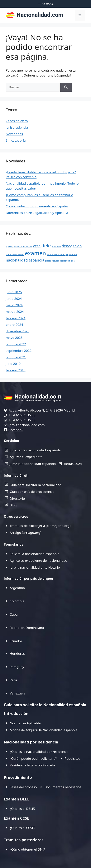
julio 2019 (13, 364)
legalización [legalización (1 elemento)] (71, 254)
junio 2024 (14, 299)
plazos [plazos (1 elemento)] (48, 261)
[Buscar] (66, 87)
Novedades (14, 134)
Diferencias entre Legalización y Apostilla (37, 213)
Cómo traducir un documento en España (37, 206)
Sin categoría (16, 140)
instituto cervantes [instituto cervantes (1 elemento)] (56, 254)
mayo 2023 (14, 338)
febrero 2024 (16, 318)
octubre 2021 (16, 357)
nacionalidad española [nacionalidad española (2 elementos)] (25, 260)
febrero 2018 (16, 370)
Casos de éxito (17, 121)
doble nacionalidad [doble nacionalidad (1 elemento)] (15, 254)
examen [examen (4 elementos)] (36, 253)
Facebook (16, 430)
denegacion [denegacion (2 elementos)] (72, 246)
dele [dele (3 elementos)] (46, 246)
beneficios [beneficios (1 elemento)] (27, 247)
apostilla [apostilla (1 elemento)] (18, 247)
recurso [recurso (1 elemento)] (56, 261)
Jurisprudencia (17, 127)
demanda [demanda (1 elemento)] (56, 247)
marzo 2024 (15, 312)
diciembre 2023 (18, 331)
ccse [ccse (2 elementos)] (37, 246)
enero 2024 (14, 325)
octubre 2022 (16, 344)
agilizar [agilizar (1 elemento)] (9, 247)
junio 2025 (14, 292)
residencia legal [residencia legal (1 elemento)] (68, 261)
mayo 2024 (14, 305)
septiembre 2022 (19, 351)
